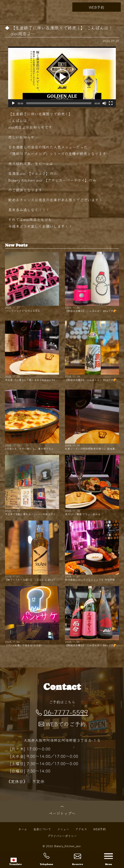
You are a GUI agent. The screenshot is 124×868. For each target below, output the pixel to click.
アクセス (81, 829)
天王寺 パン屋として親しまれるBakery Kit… (32, 351)
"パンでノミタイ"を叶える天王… (32, 282)
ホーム (23, 829)
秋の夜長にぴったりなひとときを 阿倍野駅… (92, 551)
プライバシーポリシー (62, 836)
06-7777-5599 (62, 712)
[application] (62, 77)
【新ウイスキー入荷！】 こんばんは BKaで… (32, 551)
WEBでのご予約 (62, 724)
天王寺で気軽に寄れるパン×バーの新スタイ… (32, 485)
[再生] (13, 103)
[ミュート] (104, 103)
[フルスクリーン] (111, 103)
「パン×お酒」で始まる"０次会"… (32, 616)
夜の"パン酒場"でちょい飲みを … (92, 485)
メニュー (63, 829)
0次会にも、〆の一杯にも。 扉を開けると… (32, 420)
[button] (62, 77)
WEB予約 (97, 7)
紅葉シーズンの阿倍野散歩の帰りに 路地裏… (92, 420)
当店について (42, 829)
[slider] (59, 103)
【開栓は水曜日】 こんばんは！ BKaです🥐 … (92, 284)
